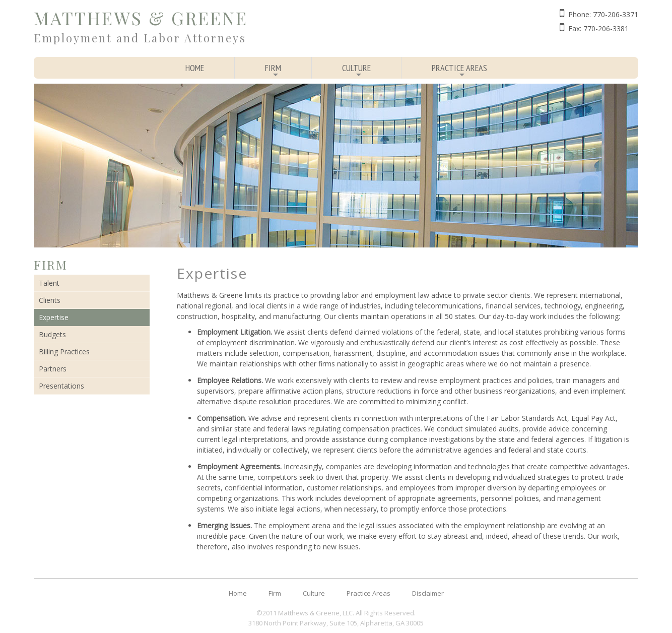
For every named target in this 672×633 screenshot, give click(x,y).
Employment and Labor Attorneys (140, 38)
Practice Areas (459, 70)
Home (195, 68)
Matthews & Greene (141, 18)
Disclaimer (428, 593)
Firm (273, 70)
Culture (356, 70)
